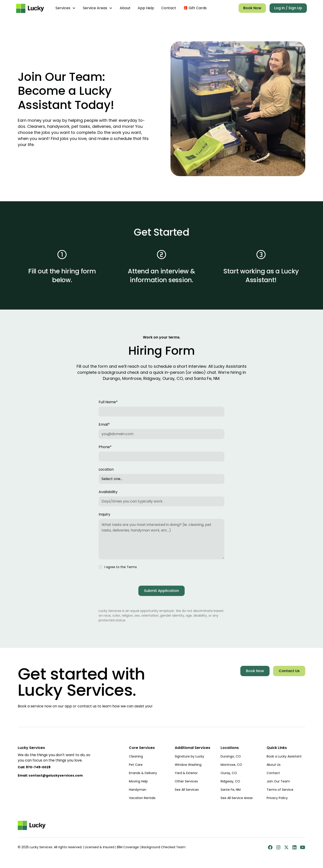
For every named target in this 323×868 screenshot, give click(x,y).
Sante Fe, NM (231, 790)
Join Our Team (278, 781)
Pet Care (136, 765)
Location (106, 469)
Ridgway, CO (230, 781)
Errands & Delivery (143, 773)
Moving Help (138, 781)
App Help (146, 8)
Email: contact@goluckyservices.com (50, 775)
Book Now (252, 8)
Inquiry (104, 514)
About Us (274, 765)
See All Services (187, 790)
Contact (169, 8)
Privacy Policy (277, 798)
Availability (108, 492)
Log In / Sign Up (288, 8)
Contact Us (289, 671)
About (125, 8)
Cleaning (136, 756)
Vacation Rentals (142, 798)
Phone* (105, 447)
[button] (66, 8)
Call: (34, 767)
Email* (104, 424)
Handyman (138, 790)
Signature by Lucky (189, 756)
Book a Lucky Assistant (284, 756)
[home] (31, 8)
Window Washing (188, 765)
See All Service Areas (237, 798)
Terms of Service (280, 790)
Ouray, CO (229, 773)
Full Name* (108, 402)
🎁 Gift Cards (195, 8)
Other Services (186, 781)
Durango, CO (231, 756)
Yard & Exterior (186, 773)
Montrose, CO (231, 765)
